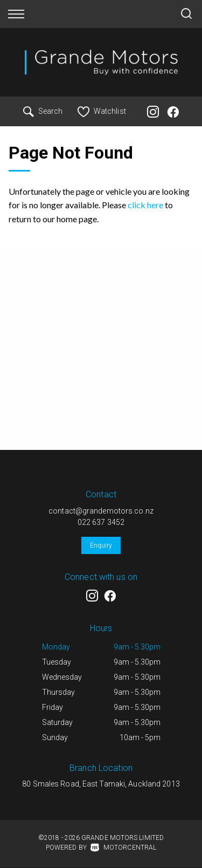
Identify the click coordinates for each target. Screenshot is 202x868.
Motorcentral (123, 848)
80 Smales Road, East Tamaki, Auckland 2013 (101, 784)
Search (43, 111)
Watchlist (102, 111)
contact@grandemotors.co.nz (101, 511)
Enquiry (101, 545)
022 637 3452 (101, 522)
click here (145, 205)
